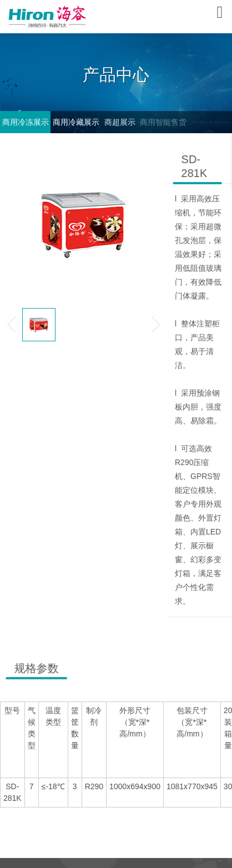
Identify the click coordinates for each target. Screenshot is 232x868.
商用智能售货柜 (163, 125)
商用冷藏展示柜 (76, 125)
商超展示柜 (119, 125)
